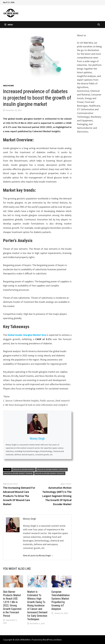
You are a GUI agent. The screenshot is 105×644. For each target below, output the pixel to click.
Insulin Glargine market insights (50, 473)
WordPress (48, 640)
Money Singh (37, 439)
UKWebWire (25, 640)
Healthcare (8, 86)
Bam (59, 640)
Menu (9, 25)
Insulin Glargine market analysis (52, 469)
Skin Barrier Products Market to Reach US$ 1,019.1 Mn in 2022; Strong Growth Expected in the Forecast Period (12, 604)
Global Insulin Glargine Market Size (27, 335)
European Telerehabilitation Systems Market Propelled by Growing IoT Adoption (60, 600)
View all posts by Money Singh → (38, 555)
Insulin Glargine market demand (18, 473)
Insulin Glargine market (24, 469)
